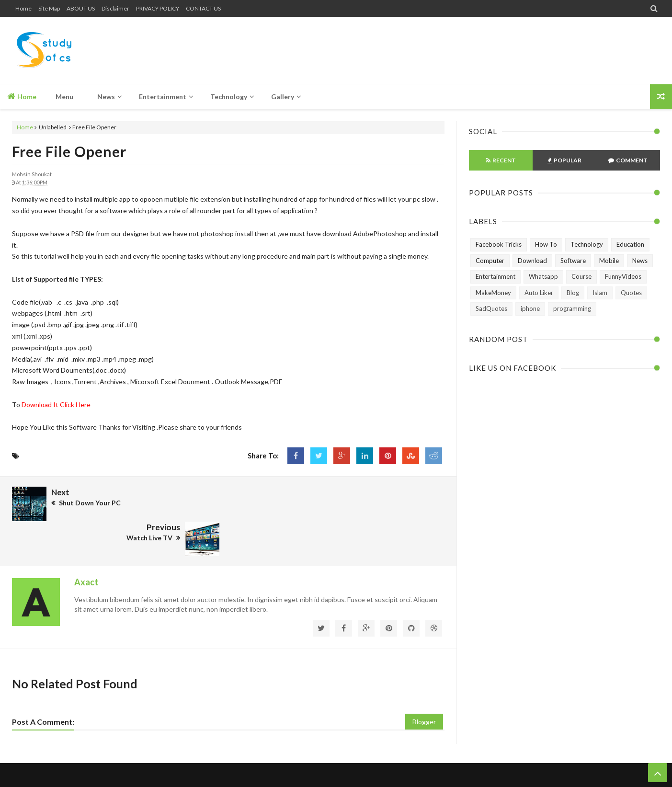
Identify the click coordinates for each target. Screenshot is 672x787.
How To (546, 244)
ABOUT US (81, 8)
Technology (587, 244)
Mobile (609, 261)
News (640, 261)
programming (572, 308)
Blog (573, 293)
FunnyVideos (623, 276)
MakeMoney (493, 293)
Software (573, 261)
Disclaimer (115, 8)
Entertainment (495, 276)
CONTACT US (203, 8)
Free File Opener (69, 151)
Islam (600, 293)
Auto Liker (539, 293)
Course (581, 276)
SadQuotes (491, 308)
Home (23, 8)
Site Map (49, 8)
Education (630, 244)
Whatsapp (543, 276)
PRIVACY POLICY (158, 8)
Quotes (631, 293)
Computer (490, 261)
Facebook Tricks (499, 244)
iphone (530, 308)
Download (532, 261)
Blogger (424, 687)
